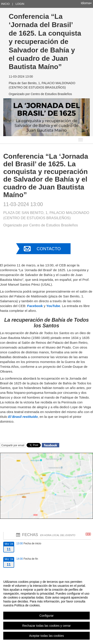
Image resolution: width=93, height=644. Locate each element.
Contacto (49, 249)
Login (20, 4)
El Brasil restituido (23, 417)
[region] (46, 609)
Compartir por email (13, 445)
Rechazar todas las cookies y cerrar (46, 626)
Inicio (5, 4)
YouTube (53, 306)
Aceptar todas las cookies (47, 636)
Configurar (46, 616)
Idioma (86, 3)
